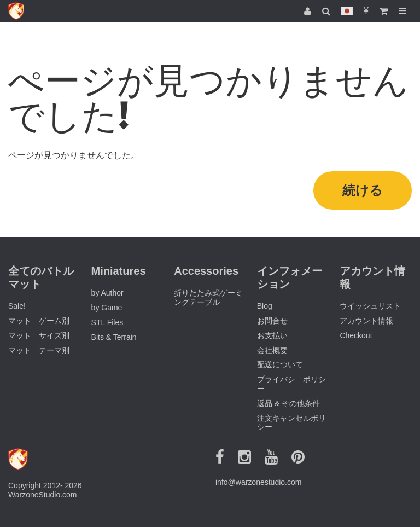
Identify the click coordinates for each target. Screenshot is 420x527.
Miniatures (119, 271)
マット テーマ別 (39, 350)
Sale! (17, 306)
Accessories (206, 271)
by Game (107, 308)
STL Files (107, 322)
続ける (363, 190)
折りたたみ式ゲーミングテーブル (208, 297)
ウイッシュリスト (370, 306)
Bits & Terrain (114, 337)
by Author (107, 293)
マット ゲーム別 (39, 321)
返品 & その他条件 (288, 403)
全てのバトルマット (41, 277)
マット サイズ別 (39, 335)
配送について (280, 364)
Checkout (356, 335)
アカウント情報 (366, 321)
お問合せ (272, 321)
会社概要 (272, 350)
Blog (265, 306)
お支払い (272, 335)
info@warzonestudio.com (258, 482)
